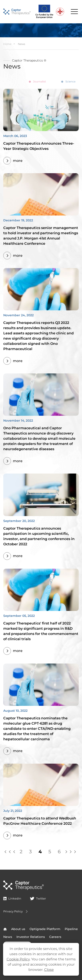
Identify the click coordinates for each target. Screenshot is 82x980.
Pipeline (71, 929)
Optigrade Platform (45, 929)
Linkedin (12, 898)
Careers (55, 937)
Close (49, 970)
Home (7, 44)
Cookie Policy (18, 959)
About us (18, 929)
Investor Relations (31, 937)
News (8, 937)
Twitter (38, 898)
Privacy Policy (16, 912)
